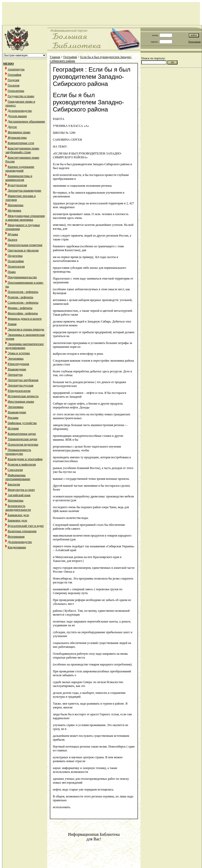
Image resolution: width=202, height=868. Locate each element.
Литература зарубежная (23, 380)
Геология (14, 85)
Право (12, 272)
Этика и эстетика (19, 353)
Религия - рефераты (20, 297)
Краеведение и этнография (25, 459)
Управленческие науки (22, 439)
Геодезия (13, 80)
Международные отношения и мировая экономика (25, 218)
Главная (55, 57)
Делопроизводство (20, 111)
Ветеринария (16, 537)
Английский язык (19, 495)
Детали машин (17, 116)
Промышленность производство (18, 452)
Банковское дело (18, 515)
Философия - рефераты (23, 313)
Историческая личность (23, 396)
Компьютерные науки (22, 434)
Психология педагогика (23, 444)
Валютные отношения (22, 531)
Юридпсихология (19, 391)
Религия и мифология (22, 464)
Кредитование (17, 547)
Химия (12, 324)
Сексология (15, 470)
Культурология (17, 185)
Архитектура (16, 69)
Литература (15, 375)
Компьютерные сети (21, 143)
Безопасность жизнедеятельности (18, 508)
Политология (16, 266)
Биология (14, 484)
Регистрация (195, 42)
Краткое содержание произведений (20, 169)
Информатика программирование (18, 477)
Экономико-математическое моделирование (25, 346)
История (13, 428)
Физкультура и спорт (21, 490)
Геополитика (16, 91)
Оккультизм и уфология (23, 250)
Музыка (13, 234)
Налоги (12, 240)
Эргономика (16, 359)
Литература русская (21, 385)
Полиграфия (16, 261)
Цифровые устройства (22, 423)
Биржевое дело (17, 520)
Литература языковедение (24, 191)
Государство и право (21, 96)
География (14, 75)
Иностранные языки (21, 402)
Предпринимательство (22, 277)
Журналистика (17, 138)
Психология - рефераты (23, 292)
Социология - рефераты (23, 303)
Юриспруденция (18, 364)
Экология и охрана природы (26, 329)
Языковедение (17, 369)
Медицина (14, 210)
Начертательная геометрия (25, 245)
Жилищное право (19, 132)
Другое (12, 127)
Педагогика (15, 256)
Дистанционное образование (26, 121)
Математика (15, 205)
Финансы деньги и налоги (25, 319)
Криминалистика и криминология (19, 178)
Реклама (13, 418)
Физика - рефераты (20, 308)
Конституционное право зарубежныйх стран (22, 150)
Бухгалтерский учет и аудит (26, 526)
